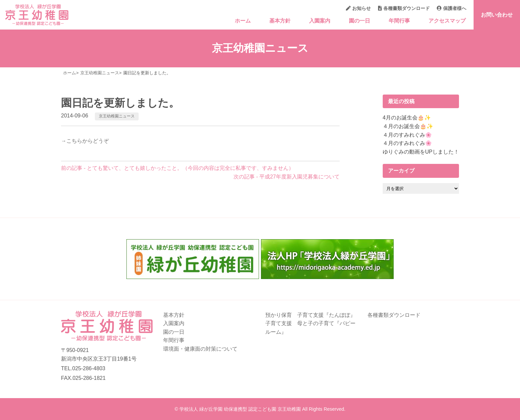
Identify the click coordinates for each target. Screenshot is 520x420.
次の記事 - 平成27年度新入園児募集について (287, 177)
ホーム (243, 21)
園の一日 (359, 21)
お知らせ (358, 8)
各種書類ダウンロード (404, 8)
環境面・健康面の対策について (200, 349)
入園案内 (320, 21)
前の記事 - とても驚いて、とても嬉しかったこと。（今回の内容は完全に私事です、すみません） (177, 168)
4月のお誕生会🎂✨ (407, 118)
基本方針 (280, 21)
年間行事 (399, 21)
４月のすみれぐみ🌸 (407, 135)
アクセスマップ (447, 21)
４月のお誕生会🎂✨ (408, 126)
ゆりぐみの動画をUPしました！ (421, 152)
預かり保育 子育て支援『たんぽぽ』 (310, 315)
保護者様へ (452, 8)
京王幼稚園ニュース (117, 116)
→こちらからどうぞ (85, 141)
